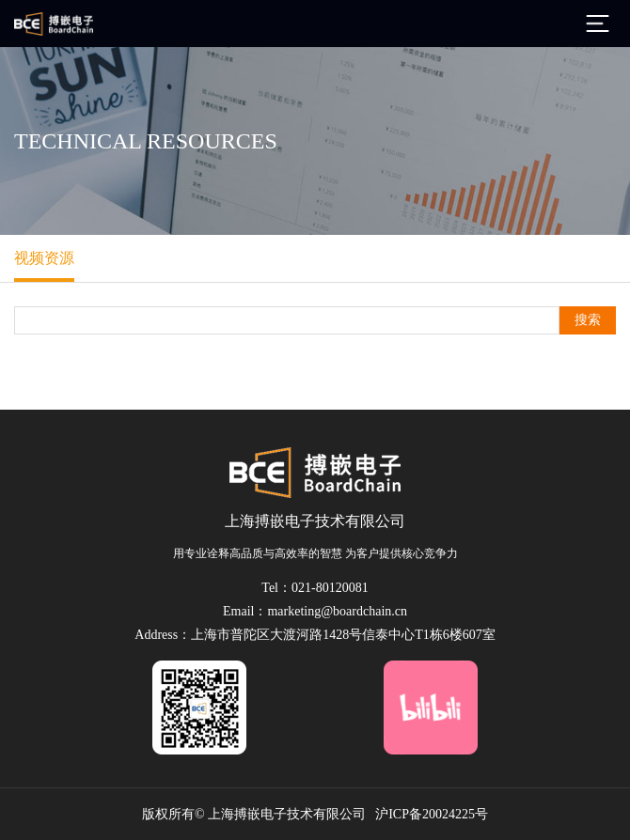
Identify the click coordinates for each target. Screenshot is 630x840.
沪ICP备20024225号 (432, 814)
